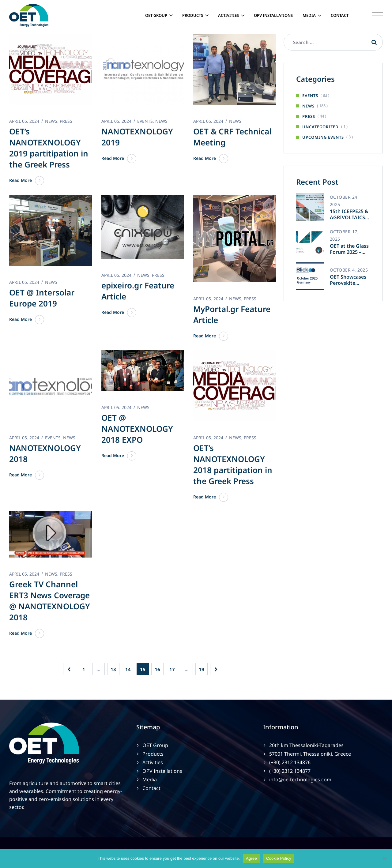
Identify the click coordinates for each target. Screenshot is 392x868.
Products (193, 15)
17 (172, 669)
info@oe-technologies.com (300, 780)
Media (309, 15)
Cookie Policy (279, 858)
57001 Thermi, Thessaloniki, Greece (310, 754)
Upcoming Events (323, 137)
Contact (340, 15)
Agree (251, 858)
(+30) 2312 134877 (290, 771)
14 (128, 669)
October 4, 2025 (349, 270)
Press (309, 116)
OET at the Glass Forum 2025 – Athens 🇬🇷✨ (349, 249)
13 (113, 669)
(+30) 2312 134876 (290, 762)
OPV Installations (273, 15)
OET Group (156, 15)
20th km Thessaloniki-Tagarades (306, 745)
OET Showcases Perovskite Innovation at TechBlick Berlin (349, 280)
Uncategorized (320, 127)
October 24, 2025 (344, 201)
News (308, 106)
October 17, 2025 (344, 235)
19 (202, 669)
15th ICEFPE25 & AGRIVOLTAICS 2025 (349, 214)
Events (310, 96)
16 (157, 669)
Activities (228, 15)
